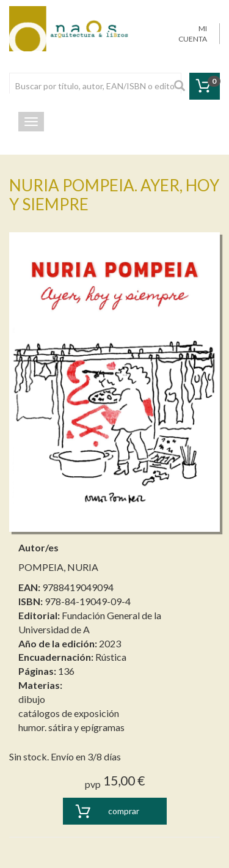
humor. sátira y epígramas (71, 727)
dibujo (32, 699)
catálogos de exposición (69, 713)
